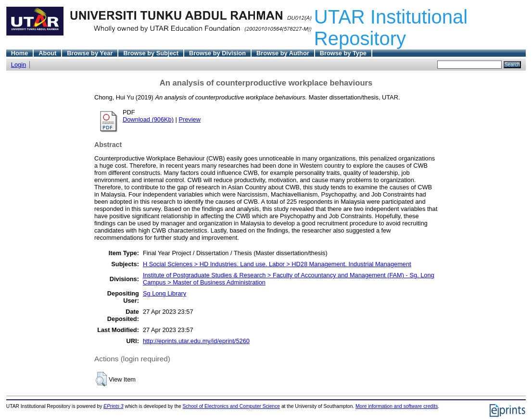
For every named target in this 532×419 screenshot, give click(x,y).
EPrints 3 (114, 406)
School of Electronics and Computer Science (232, 406)
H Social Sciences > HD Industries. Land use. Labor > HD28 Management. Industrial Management (277, 264)
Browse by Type (343, 53)
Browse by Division (217, 53)
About (47, 53)
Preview (190, 119)
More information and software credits (397, 406)
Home (20, 53)
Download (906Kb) (148, 119)
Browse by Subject (151, 53)
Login (19, 65)
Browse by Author (283, 53)
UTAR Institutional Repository (391, 28)
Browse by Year (90, 53)
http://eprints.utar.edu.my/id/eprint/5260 (196, 341)
